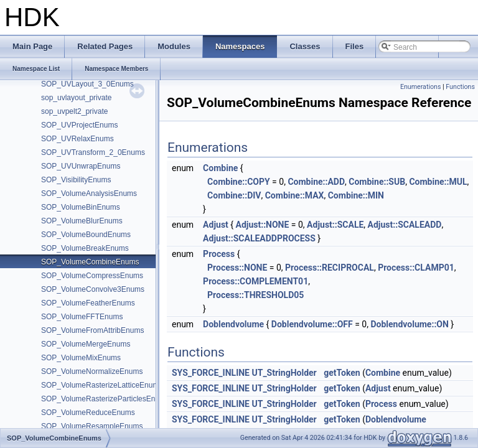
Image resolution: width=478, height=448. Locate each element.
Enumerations (421, 87)
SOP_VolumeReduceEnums (88, 413)
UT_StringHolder (284, 373)
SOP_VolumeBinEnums (81, 207)
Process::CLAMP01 (416, 268)
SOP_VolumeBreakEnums (85, 248)
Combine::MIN (356, 195)
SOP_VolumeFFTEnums (82, 317)
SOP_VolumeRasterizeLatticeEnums (102, 385)
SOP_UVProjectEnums (79, 125)
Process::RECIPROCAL (330, 268)
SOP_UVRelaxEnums (77, 139)
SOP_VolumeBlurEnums (82, 221)
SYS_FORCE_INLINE (211, 373)
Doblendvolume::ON (409, 324)
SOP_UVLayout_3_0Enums (87, 84)
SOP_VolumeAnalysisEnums (89, 194)
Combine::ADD (316, 182)
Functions (460, 87)
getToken (342, 373)
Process (219, 254)
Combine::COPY (239, 182)
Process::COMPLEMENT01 (255, 281)
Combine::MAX (295, 195)
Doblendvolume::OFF (312, 324)
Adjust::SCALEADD (405, 225)
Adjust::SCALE (335, 225)
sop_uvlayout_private (76, 98)
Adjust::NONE (263, 225)
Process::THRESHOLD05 (255, 295)
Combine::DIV (234, 195)
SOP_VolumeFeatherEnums (88, 303)
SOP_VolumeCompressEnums (92, 276)
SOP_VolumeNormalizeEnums (92, 371)
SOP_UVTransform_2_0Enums (93, 152)
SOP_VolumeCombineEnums (90, 262)
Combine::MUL (438, 182)
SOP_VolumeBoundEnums (86, 235)
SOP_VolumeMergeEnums (86, 344)
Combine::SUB (377, 182)
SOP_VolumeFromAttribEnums (92, 330)
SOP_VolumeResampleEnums (92, 426)
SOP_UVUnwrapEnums (81, 166)
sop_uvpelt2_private (74, 111)
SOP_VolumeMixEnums (81, 358)
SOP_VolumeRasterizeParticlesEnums (105, 399)
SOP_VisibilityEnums (76, 180)
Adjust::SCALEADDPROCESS (259, 238)
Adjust (216, 225)
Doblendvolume (233, 324)
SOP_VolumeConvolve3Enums (93, 289)
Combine (220, 168)
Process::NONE (237, 268)
